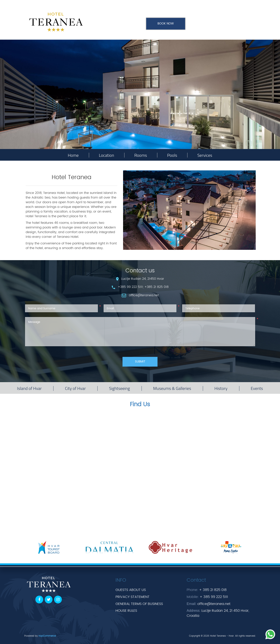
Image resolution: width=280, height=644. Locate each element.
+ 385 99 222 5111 (214, 597)
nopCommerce (47, 636)
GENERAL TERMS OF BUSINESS (139, 604)
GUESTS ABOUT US (131, 590)
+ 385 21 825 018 (213, 590)
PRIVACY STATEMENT (133, 597)
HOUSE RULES (126, 611)
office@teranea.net (214, 604)
